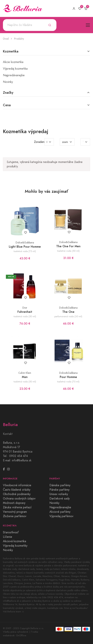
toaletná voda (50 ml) (68, 251)
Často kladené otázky (17, 490)
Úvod (6, 39)
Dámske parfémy (60, 485)
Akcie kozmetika (13, 62)
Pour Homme (68, 377)
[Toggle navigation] (88, 25)
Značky (8, 93)
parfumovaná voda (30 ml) (68, 316)
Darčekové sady (60, 499)
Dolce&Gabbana (25, 243)
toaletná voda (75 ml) (25, 251)
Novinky (8, 82)
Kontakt (8, 434)
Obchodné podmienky (17, 494)
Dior (25, 308)
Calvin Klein (25, 373)
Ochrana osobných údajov (19, 499)
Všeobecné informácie (17, 485)
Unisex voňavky (59, 494)
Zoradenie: (41, 142)
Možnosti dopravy (14, 503)
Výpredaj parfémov (61, 516)
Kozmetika (11, 51)
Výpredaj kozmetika (15, 69)
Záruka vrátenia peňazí (17, 507)
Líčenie (8, 537)
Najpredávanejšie (14, 75)
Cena (7, 105)
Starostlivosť (11, 532)
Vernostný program (15, 512)
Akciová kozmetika (15, 541)
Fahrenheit (25, 312)
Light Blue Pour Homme (25, 247)
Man (25, 377)
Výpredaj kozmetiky (15, 546)
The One (68, 312)
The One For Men (68, 246)
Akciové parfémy (60, 512)
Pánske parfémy (59, 490)
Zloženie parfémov (15, 516)
